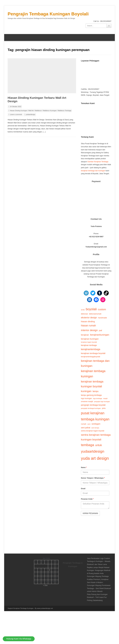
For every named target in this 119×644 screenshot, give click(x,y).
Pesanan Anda (87, 499)
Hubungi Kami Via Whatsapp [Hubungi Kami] (19, 639)
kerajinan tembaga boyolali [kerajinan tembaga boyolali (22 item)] (93, 353)
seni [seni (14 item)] (89, 424)
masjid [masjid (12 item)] (105, 398)
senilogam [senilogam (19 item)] (96, 424)
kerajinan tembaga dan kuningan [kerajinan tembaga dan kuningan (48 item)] (95, 363)
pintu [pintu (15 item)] (104, 408)
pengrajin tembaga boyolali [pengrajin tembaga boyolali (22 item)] (93, 405)
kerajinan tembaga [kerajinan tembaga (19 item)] (89, 345)
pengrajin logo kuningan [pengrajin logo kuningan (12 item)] (102, 402)
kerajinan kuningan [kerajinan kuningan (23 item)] (90, 339)
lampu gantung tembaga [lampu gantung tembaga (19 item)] (91, 395)
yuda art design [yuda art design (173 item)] (95, 458)
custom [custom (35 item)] (102, 309)
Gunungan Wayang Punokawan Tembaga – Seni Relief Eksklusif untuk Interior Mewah (99, 588)
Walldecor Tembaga (65, 111)
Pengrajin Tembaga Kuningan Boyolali (48, 14)
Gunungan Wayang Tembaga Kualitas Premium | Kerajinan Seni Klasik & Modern (98, 579)
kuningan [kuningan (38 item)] (86, 391)
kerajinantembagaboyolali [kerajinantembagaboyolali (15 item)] (91, 357)
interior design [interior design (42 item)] (89, 330)
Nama (84, 467)
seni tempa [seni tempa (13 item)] (95, 428)
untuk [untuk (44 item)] (99, 445)
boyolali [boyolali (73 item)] (91, 309)
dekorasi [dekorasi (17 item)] (84, 314)
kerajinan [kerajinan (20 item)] (85, 335)
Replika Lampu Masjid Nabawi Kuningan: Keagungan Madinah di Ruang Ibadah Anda (99, 570)
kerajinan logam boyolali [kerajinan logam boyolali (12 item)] (89, 342)
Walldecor (38, 111)
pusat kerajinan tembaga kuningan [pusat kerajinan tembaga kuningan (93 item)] (95, 416)
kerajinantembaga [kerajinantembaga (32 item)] (91, 349)
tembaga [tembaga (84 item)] (87, 445)
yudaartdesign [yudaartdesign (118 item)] (93, 451)
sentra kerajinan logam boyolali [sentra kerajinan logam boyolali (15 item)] (93, 431)
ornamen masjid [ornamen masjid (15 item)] (87, 402)
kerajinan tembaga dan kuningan (93, 171)
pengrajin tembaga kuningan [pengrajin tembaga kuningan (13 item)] (91, 408)
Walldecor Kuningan (50, 111)
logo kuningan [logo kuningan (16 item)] (86, 398)
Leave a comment (16, 114)
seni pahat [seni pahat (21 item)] (86, 428)
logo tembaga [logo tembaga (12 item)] (98, 398)
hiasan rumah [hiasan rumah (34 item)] (88, 326)
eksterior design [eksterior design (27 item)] (89, 317)
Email (83, 489)
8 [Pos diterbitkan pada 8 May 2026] (50, 570)
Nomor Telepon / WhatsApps (93, 478)
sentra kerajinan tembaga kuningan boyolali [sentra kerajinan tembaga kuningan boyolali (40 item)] (96, 437)
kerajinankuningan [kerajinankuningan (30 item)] (100, 335)
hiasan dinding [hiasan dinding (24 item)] (88, 321)
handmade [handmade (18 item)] (102, 318)
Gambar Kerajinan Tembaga (98, 162)
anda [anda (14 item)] (83, 310)
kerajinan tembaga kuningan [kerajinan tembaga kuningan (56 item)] (93, 374)
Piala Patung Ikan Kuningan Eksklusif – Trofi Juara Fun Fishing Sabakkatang (97, 597)
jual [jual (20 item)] (101, 330)
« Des (45, 585)
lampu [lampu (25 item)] (96, 391)
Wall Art (31, 111)
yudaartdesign (30, 114)
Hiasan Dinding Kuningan (18, 111)
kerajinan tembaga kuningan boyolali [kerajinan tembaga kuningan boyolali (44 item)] (92, 384)
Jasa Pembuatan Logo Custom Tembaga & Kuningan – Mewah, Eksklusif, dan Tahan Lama (99, 561)
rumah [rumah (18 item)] (84, 424)
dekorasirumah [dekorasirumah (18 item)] (95, 314)
